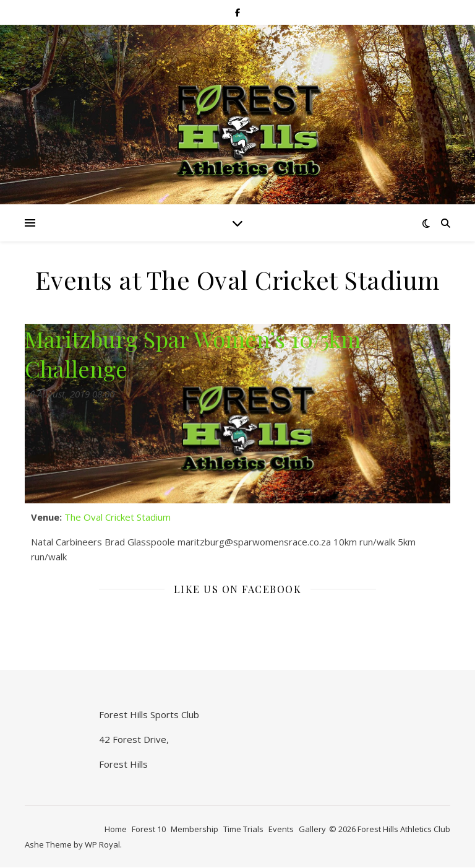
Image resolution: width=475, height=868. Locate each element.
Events (281, 829)
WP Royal (102, 844)
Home (116, 829)
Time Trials (243, 829)
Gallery (312, 829)
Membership (195, 829)
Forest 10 (149, 829)
